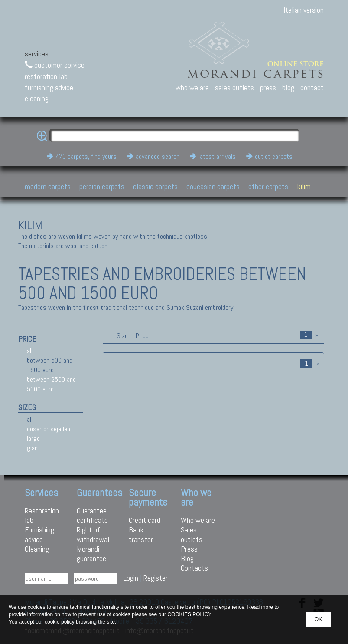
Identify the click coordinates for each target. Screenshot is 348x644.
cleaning (37, 98)
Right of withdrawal (93, 534)
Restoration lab (42, 515)
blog (288, 87)
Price (141, 336)
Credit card (145, 520)
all (30, 351)
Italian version (304, 10)
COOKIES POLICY (189, 614)
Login (131, 578)
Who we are (198, 520)
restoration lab (46, 76)
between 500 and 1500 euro (50, 365)
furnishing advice (49, 87)
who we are (192, 87)
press (268, 87)
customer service (55, 65)
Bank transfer (141, 534)
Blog (187, 558)
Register (156, 578)
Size (122, 336)
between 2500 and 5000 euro (51, 384)
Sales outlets (192, 534)
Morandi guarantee (91, 554)
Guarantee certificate (92, 515)
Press (189, 549)
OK (318, 619)
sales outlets (234, 87)
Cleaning (37, 549)
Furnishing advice (39, 534)
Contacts (194, 568)
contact (312, 87)
